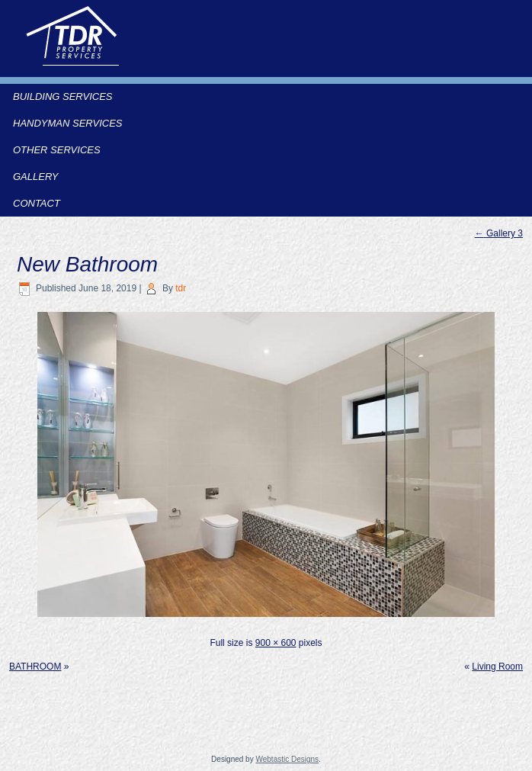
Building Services (63, 96)
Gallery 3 (499, 233)
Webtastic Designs (287, 759)
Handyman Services (68, 123)
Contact (37, 203)
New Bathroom (87, 264)
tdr (181, 288)
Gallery (36, 177)
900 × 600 (276, 643)
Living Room (497, 667)
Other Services (57, 150)
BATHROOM (35, 667)
